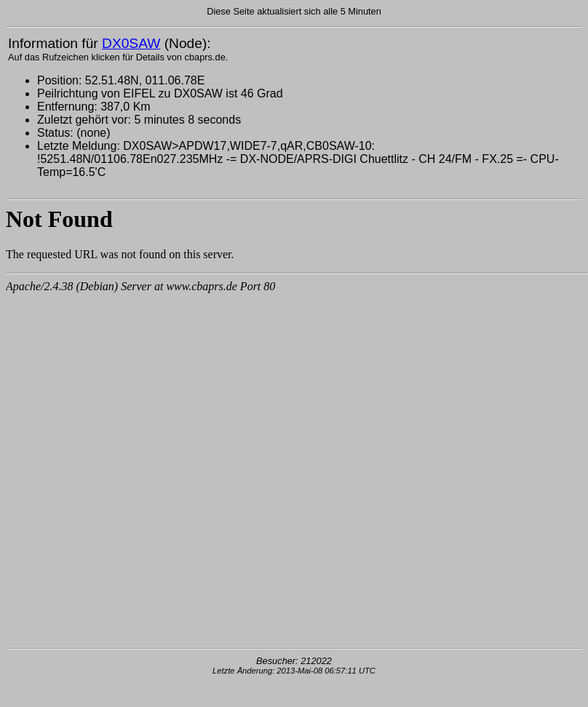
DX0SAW (131, 43)
